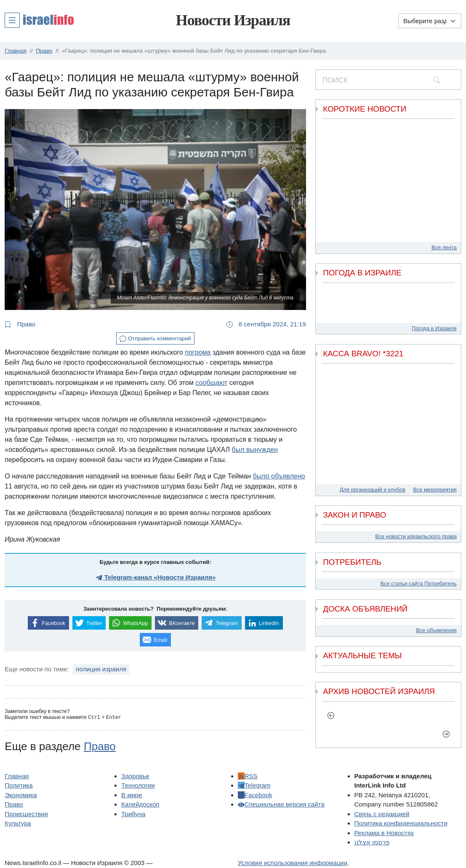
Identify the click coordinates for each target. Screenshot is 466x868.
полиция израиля (101, 669)
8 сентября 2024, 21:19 (266, 324)
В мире (132, 795)
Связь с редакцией (382, 814)
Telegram (254, 785)
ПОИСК (335, 80)
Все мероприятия (435, 490)
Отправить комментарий (155, 339)
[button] (39, 20)
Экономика (21, 795)
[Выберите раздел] (430, 21)
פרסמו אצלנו (372, 842)
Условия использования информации (293, 863)
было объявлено (279, 476)
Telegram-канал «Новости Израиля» (156, 577)
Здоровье (135, 776)
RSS (248, 776)
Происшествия (26, 814)
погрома (198, 352)
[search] (437, 80)
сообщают (211, 383)
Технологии (138, 785)
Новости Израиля (233, 20)
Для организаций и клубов (373, 490)
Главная (17, 776)
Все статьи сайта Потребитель (419, 584)
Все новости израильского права (416, 536)
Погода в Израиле (434, 328)
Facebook (255, 795)
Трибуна (133, 814)
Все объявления (436, 630)
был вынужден (255, 450)
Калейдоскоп (140, 804)
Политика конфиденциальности (401, 823)
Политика (19, 785)
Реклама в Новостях (384, 833)
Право (20, 324)
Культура (18, 823)
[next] (446, 734)
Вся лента (444, 247)
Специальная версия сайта (281, 804)
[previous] (331, 716)
